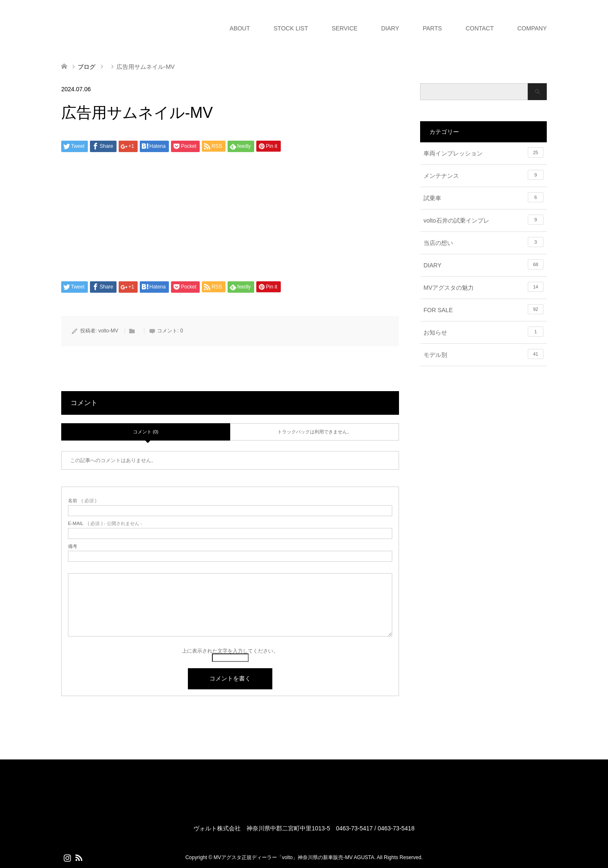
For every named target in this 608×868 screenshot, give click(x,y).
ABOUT (240, 28)
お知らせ (483, 332)
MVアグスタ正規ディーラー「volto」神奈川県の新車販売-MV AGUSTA (294, 857)
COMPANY (532, 28)
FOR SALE (483, 309)
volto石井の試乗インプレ (483, 220)
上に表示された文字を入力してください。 (230, 651)
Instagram (67, 857)
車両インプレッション (483, 152)
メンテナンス (483, 175)
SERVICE (344, 28)
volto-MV (108, 331)
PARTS (432, 28)
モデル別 (483, 354)
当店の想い (483, 242)
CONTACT (480, 28)
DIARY (390, 28)
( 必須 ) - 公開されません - (105, 524)
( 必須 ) (82, 501)
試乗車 (483, 197)
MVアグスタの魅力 (483, 287)
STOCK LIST (291, 28)
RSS (79, 857)
